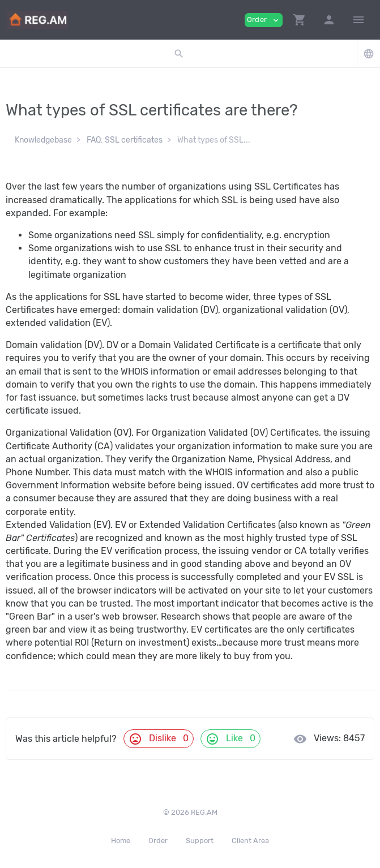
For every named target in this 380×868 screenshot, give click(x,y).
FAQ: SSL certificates (125, 140)
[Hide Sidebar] (358, 20)
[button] (300, 20)
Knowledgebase (43, 140)
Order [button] (264, 20)
